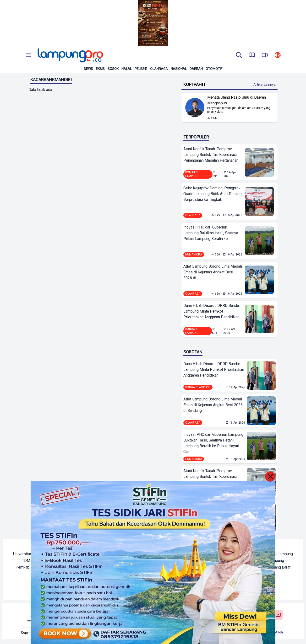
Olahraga (159, 69)
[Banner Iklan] (153, 23)
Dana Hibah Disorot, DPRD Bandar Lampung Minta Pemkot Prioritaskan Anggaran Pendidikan (212, 311)
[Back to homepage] (70, 55)
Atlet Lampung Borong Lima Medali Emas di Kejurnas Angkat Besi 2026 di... (213, 272)
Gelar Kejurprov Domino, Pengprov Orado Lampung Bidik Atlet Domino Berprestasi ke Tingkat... (213, 194)
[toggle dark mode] (278, 55)
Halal (127, 69)
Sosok (113, 69)
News (88, 69)
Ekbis (100, 69)
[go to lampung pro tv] (265, 55)
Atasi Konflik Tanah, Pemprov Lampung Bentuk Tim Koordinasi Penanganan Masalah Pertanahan (211, 155)
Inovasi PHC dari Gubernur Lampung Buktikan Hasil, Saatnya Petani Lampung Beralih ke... (211, 233)
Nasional (179, 69)
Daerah (196, 69)
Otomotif (214, 69)
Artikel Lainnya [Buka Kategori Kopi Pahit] (265, 85)
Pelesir (141, 69)
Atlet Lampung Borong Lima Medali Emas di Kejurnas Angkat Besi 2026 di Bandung (213, 405)
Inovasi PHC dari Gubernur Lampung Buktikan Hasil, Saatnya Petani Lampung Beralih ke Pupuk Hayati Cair (213, 443)
